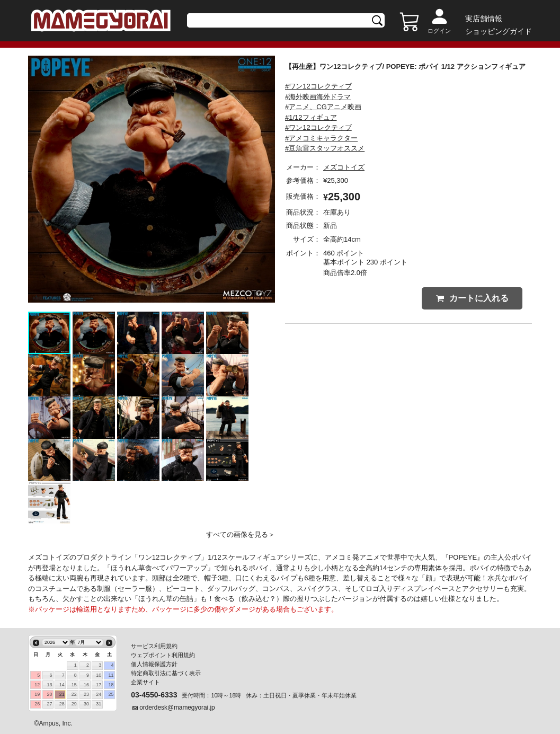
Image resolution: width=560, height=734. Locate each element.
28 (62, 704)
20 (49, 694)
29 (74, 704)
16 (86, 685)
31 (99, 704)
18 (111, 685)
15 (74, 685)
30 (86, 704)
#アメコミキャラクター (321, 138)
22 (74, 694)
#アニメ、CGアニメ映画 (323, 107)
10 (99, 675)
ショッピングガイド (499, 31)
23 (86, 694)
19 (37, 694)
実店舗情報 (484, 19)
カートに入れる (472, 298)
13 (49, 685)
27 (49, 704)
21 (62, 694)
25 (111, 694)
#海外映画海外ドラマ (318, 97)
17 (99, 685)
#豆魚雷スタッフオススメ (325, 148)
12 (37, 685)
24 (99, 694)
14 (62, 685)
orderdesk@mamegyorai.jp (177, 708)
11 (111, 675)
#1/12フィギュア (311, 117)
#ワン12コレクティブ (318, 86)
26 (37, 704)
